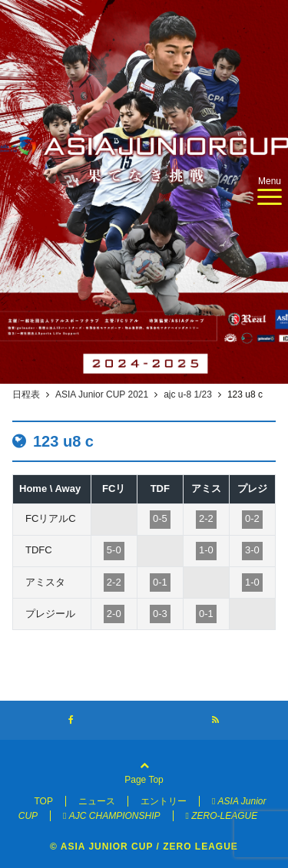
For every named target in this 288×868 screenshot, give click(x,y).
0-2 (252, 518)
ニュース (97, 801)
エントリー (164, 801)
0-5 (160, 518)
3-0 (252, 550)
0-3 (160, 614)
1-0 (206, 550)
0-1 (160, 582)
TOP (43, 801)
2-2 (206, 518)
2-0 (114, 614)
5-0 (114, 550)
